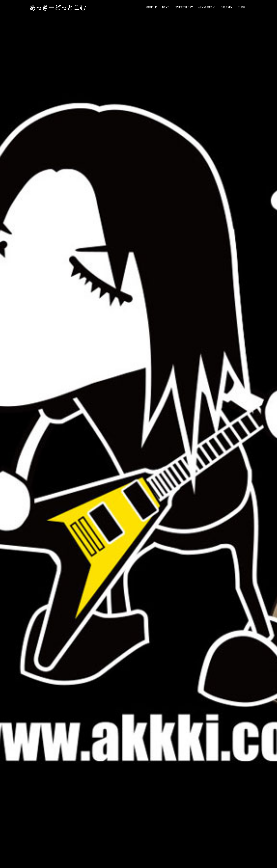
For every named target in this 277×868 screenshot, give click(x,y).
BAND (166, 7)
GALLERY (227, 7)
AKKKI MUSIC (207, 7)
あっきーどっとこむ (58, 7)
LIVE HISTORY (184, 7)
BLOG (241, 7)
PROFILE (151, 7)
